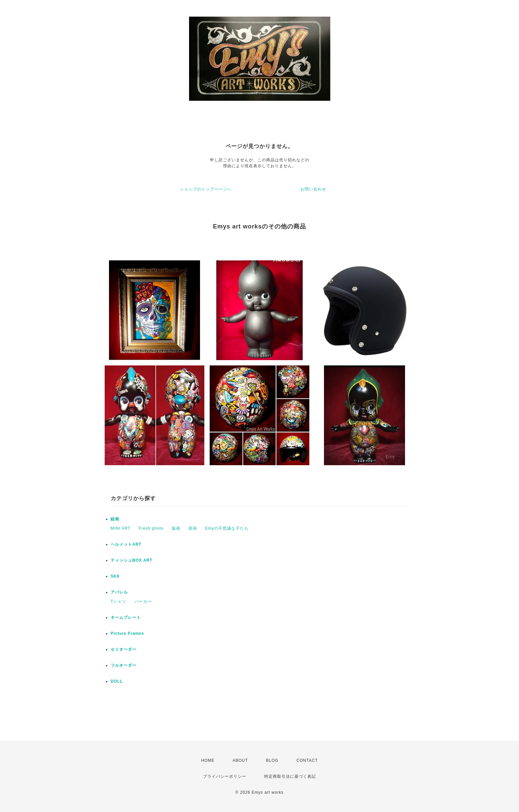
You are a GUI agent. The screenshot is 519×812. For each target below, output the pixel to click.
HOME (208, 760)
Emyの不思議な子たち (227, 528)
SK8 (115, 576)
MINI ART (121, 528)
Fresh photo (151, 528)
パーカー (143, 602)
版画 (176, 528)
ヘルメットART (126, 544)
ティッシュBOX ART (132, 560)
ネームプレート (126, 617)
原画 (193, 528)
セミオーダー (124, 649)
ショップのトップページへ (206, 189)
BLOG (272, 760)
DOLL (117, 681)
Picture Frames (127, 633)
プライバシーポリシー (225, 776)
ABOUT (240, 760)
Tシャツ (118, 602)
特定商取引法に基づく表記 (290, 776)
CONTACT (307, 760)
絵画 (115, 519)
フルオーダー (124, 665)
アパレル (119, 592)
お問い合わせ (313, 189)
